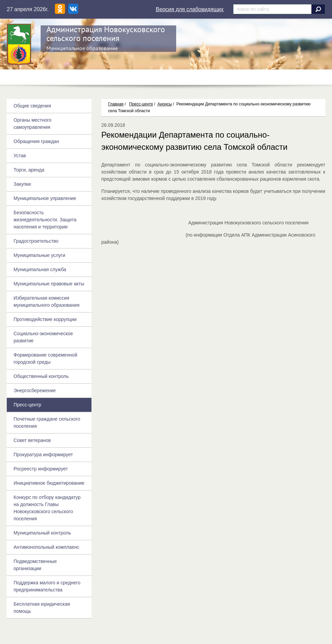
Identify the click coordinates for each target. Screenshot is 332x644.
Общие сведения (32, 106)
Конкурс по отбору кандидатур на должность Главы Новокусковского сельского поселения (47, 508)
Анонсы (165, 104)
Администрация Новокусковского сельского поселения (106, 34)
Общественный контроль (41, 376)
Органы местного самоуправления (33, 124)
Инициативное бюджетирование (49, 483)
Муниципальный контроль (42, 533)
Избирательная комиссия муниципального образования (46, 301)
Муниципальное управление (45, 198)
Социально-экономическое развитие (43, 337)
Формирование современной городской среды (45, 358)
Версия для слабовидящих (190, 9)
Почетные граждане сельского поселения (47, 422)
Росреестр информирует (41, 469)
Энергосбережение (35, 390)
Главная (116, 104)
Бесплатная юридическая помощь (42, 608)
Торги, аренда (29, 170)
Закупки (22, 184)
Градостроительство (36, 241)
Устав (20, 156)
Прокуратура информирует (43, 455)
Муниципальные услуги (39, 255)
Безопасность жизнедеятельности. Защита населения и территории (45, 220)
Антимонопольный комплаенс (46, 547)
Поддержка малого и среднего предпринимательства (47, 586)
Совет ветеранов (32, 440)
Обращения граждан (36, 141)
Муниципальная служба (40, 269)
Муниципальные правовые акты (49, 284)
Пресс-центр (141, 104)
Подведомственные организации (35, 565)
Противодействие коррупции (45, 319)
